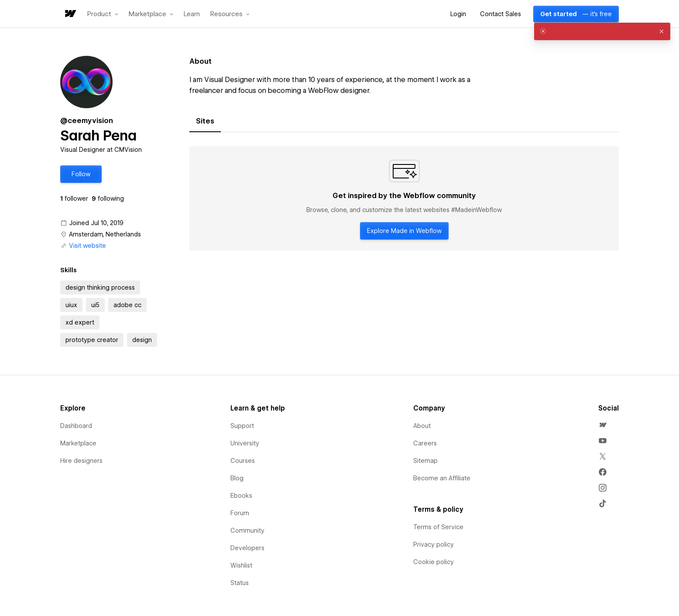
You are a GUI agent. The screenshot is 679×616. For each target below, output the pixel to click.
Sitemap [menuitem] (425, 461)
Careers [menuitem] (425, 443)
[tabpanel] (404, 198)
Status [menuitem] (240, 583)
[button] (103, 14)
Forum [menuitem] (240, 513)
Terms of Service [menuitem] (438, 527)
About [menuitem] (422, 426)
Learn (192, 14)
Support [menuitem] (242, 426)
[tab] (205, 121)
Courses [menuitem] (243, 461)
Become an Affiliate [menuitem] (442, 478)
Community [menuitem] (247, 530)
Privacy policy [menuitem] (434, 544)
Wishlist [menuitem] (241, 565)
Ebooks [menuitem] (241, 496)
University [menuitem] (245, 443)
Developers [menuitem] (247, 548)
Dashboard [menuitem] (76, 426)
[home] (70, 14)
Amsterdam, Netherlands (105, 234)
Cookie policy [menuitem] (434, 562)
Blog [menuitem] (237, 478)
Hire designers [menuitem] (81, 461)
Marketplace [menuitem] (78, 443)
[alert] (602, 31)
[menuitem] (603, 425)
